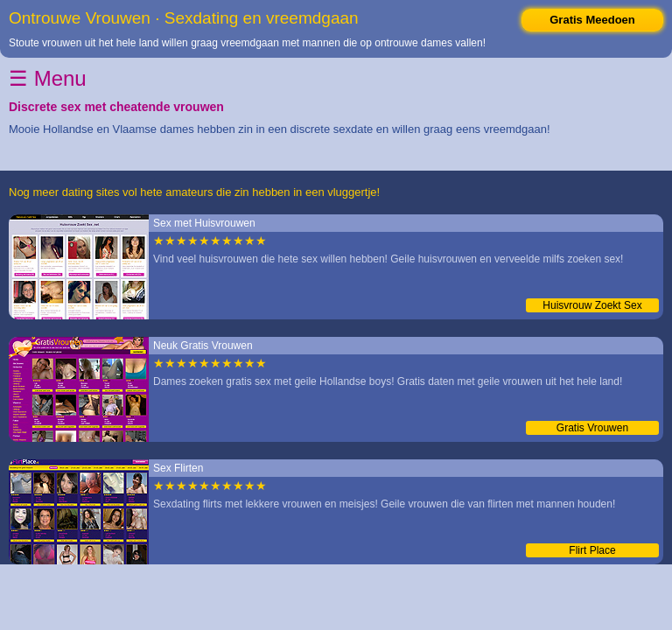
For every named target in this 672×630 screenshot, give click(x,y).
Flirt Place (592, 550)
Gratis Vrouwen (592, 428)
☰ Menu (48, 78)
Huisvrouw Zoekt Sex (592, 305)
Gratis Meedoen (592, 20)
